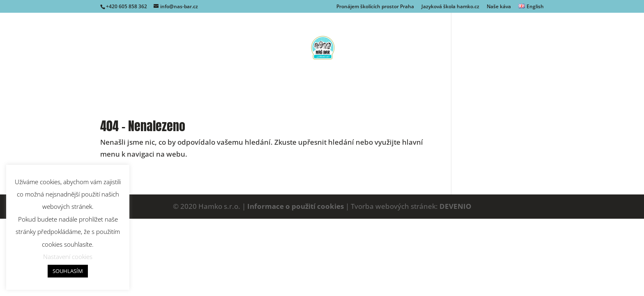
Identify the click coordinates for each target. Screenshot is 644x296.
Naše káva (499, 7)
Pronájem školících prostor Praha (375, 7)
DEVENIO (455, 206)
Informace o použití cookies (296, 206)
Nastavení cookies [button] (68, 257)
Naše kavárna (238, 88)
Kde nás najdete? (356, 88)
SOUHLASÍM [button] (68, 271)
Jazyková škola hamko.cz (450, 7)
